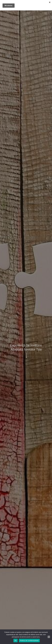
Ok (16, 641)
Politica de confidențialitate (29, 641)
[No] (49, 637)
